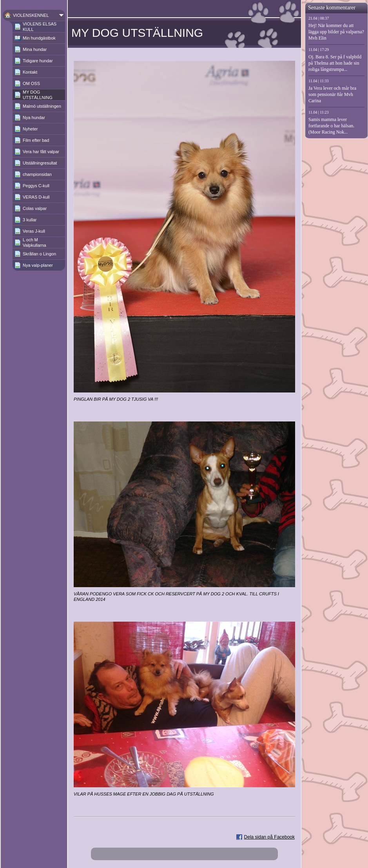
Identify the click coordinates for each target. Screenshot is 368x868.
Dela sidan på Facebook (269, 837)
